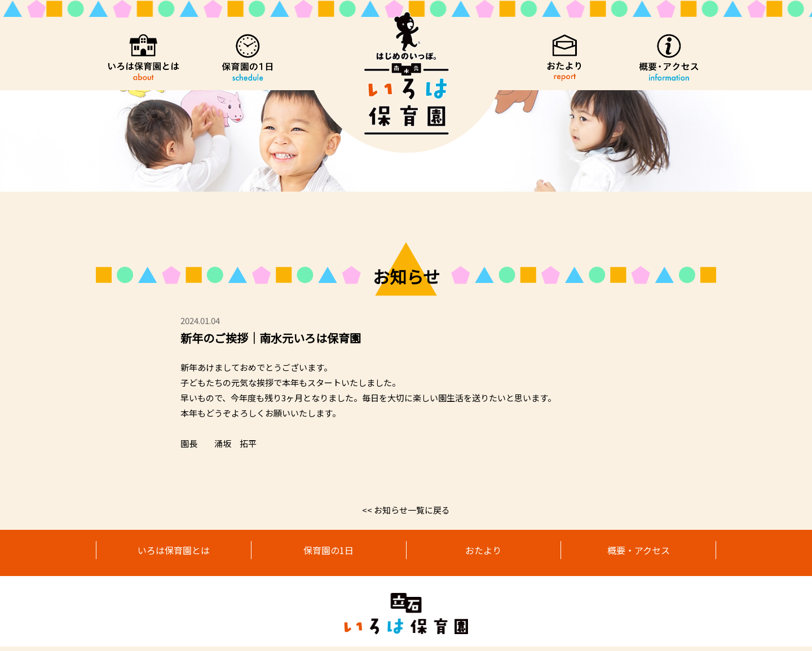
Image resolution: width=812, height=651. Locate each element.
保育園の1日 (328, 552)
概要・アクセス (639, 552)
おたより (483, 552)
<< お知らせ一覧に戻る (406, 510)
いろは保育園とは (174, 552)
